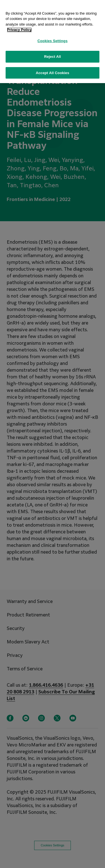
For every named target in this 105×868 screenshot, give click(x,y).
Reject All (52, 51)
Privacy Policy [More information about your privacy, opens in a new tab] (19, 24)
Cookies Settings (53, 36)
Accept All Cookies (53, 68)
